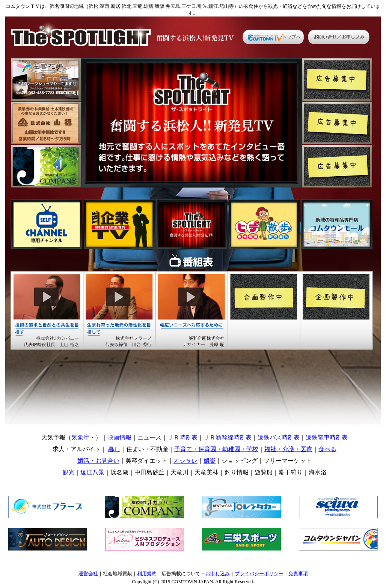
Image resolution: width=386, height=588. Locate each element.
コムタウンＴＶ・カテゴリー (195, 456)
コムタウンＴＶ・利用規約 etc (193, 572)
